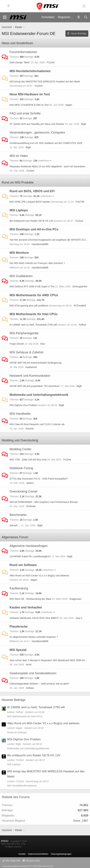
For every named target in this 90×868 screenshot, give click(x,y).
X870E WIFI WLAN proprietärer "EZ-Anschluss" (35, 386)
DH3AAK (31, 506)
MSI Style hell (11, 861)
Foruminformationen (23, 52)
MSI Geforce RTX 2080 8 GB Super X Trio (32, 286)
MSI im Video (19, 156)
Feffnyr (82, 325)
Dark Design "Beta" (20, 62)
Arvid (29, 665)
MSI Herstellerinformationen (30, 71)
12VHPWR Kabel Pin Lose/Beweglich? (30, 556)
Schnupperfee (80, 286)
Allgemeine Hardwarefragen (29, 546)
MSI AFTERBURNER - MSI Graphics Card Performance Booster (44, 502)
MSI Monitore (19, 253)
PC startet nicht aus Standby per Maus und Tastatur (37, 124)
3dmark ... (15, 525)
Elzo (43, 344)
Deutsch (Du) (31, 861)
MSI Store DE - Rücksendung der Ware (30, 599)
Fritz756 (80, 202)
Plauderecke (19, 627)
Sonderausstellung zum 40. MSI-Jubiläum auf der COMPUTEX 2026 (46, 143)
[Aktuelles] (79, 17)
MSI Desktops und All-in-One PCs (34, 229)
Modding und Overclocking (20, 440)
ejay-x (79, 618)
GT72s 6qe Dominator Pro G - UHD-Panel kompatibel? (39, 479)
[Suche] (86, 17)
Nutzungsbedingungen (61, 854)
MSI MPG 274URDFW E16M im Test (29, 105)
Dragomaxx (75, 599)
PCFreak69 (80, 306)
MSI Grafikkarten (21, 276)
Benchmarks (18, 515)
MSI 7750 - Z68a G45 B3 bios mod (28, 460)
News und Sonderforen (17, 43)
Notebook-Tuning (21, 468)
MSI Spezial (18, 650)
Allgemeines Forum (15, 537)
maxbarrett (31, 367)
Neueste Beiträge (14, 700)
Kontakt (22, 854)
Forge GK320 (17, 344)
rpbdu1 (30, 483)
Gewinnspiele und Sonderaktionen (33, 673)
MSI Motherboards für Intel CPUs (34, 314)
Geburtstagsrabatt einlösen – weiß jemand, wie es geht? (39, 684)
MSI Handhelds (20, 414)
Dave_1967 (81, 821)
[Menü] (5, 17)
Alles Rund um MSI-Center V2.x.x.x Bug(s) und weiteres (39, 576)
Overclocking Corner (24, 491)
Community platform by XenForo (28, 866)
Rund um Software (23, 565)
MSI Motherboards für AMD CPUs (34, 295)
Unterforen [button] (44, 161)
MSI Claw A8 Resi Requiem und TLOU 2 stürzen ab (37, 424)
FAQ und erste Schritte (25, 113)
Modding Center (20, 449)
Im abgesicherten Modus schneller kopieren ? (34, 637)
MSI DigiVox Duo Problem (23, 405)
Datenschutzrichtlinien (38, 854)
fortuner (30, 429)
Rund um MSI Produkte (18, 182)
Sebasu (30, 688)
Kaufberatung (19, 588)
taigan (69, 105)
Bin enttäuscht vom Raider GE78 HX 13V (31, 221)
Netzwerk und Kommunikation (30, 376)
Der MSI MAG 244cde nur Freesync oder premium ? (37, 263)
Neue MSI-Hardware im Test (30, 94)
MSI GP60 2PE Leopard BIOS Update (30, 202)
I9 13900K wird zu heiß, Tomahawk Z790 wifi (33, 325)
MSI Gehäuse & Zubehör (27, 352)
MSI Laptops (19, 210)
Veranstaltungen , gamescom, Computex (37, 133)
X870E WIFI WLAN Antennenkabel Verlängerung (36, 363)
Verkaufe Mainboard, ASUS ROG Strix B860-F (34, 618)
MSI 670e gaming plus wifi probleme (29, 306)
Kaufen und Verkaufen (26, 607)
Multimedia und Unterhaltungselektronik (39, 395)
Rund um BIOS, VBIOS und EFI (32, 191)
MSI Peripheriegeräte (24, 333)
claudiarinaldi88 (40, 244)
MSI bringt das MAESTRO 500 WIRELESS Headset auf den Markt (45, 82)
